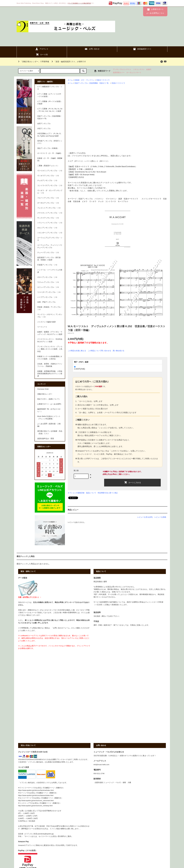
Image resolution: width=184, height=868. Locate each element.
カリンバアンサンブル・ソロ (48, 287)
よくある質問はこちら (155, 13)
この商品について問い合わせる (99, 351)
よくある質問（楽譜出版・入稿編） (49, 425)
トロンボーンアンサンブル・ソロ (50, 233)
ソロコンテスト (139, 69)
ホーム (70, 80)
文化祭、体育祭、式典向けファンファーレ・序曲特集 (50, 365)
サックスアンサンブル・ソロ (48, 218)
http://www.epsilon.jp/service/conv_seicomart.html (36, 801)
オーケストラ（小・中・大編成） (50, 153)
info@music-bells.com (101, 765)
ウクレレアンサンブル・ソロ (48, 282)
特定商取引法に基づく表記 (108, 493)
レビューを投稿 (160, 517)
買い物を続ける (119, 351)
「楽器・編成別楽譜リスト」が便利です (68, 62)
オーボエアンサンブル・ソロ (48, 203)
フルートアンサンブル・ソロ (48, 198)
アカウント (42, 49)
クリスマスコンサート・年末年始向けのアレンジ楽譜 (50, 340)
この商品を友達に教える (77, 351)
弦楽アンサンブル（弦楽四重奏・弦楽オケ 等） (92, 83)
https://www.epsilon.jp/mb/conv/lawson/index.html (36, 795)
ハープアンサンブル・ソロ (47, 297)
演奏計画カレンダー (45, 394)
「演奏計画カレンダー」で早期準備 (33, 62)
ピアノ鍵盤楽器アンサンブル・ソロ (50, 88)
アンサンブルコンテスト (122, 69)
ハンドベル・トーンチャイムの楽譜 (50, 271)
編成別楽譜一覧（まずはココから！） (49, 410)
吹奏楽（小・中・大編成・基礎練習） (50, 159)
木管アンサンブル (44, 129)
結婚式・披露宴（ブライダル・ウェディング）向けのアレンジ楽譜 (50, 333)
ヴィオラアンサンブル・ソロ (48, 176)
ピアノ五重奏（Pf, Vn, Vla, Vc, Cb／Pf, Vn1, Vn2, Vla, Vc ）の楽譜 (50, 110)
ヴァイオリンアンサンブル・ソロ (50, 171)
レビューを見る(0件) (145, 517)
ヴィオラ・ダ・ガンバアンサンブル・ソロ (50, 192)
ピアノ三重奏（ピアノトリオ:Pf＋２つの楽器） (49, 95)
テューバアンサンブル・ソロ (48, 253)
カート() (42, 55)
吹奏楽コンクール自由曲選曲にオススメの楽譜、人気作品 (50, 358)
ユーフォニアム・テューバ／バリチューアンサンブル (50, 246)
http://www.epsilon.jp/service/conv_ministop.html (35, 806)
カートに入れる (133, 482)
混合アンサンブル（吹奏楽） (48, 148)
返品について (91, 493)
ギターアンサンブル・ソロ (47, 277)
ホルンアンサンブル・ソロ (47, 228)
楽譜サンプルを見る (78, 153)
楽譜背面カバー (119, 73)
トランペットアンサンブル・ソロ (50, 223)
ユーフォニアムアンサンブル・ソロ (50, 239)
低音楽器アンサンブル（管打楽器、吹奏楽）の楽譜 (49, 259)
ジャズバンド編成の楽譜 (46, 322)
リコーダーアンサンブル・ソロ (49, 292)
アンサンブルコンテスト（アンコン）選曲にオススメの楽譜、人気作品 (50, 349)
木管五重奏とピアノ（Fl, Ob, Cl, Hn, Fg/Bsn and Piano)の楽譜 (49, 135)
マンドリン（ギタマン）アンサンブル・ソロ (50, 316)
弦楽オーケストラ (103, 80)
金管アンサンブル (44, 124)
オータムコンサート (134, 73)
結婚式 (149, 69)
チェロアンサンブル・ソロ (47, 181)
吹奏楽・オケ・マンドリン (84, 80)
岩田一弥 (78, 175)
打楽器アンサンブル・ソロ (47, 265)
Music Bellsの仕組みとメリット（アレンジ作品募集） (49, 418)
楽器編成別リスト (142, 49)
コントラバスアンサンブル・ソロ (50, 186)
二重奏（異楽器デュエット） (48, 166)
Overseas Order (43, 389)
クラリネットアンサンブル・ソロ (50, 213)
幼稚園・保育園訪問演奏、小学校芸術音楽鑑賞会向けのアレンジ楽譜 (50, 374)
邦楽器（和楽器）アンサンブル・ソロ (50, 308)
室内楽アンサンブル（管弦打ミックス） (50, 142)
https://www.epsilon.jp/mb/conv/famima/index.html (36, 790)
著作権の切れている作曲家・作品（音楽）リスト (50, 432)
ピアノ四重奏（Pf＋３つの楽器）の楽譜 (50, 103)
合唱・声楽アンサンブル (46, 302)
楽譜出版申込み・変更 (46, 439)
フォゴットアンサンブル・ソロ (49, 208)
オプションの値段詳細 (76, 493)
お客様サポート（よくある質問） (50, 404)
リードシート (42, 327)
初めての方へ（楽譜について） (49, 399)
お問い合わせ (92, 49)
